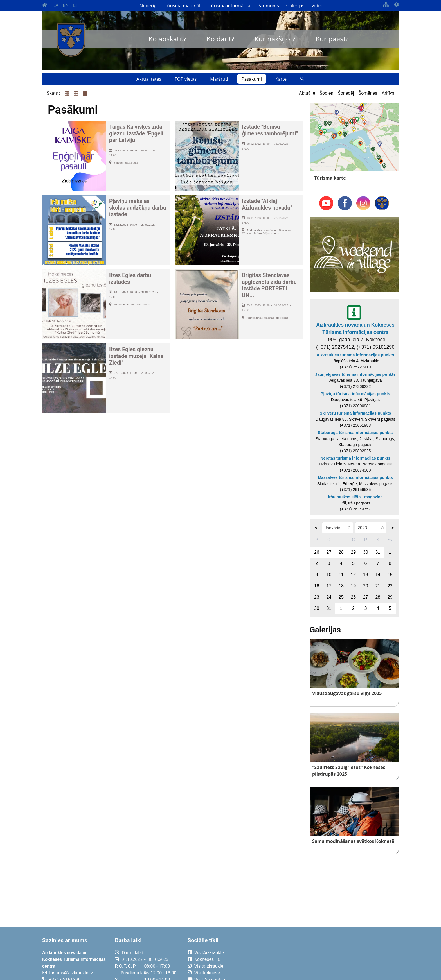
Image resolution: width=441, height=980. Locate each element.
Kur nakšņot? (275, 39)
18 (341, 586)
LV (56, 5)
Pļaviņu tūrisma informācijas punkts (355, 394)
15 (390, 575)
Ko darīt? (220, 39)
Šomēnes (368, 93)
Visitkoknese (207, 973)
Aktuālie (307, 93)
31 (378, 552)
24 (329, 597)
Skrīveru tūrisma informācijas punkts (355, 413)
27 (329, 552)
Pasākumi (252, 79)
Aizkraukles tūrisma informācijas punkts (355, 355)
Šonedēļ (346, 93)
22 (390, 586)
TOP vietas (186, 79)
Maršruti (219, 79)
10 (329, 575)
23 (317, 597)
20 (366, 586)
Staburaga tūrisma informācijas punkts (355, 433)
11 (341, 575)
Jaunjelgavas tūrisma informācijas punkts (355, 374)
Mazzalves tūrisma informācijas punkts (355, 477)
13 (366, 575)
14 (378, 575)
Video (318, 6)
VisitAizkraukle (209, 953)
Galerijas (295, 6)
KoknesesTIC (208, 959)
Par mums (268, 6)
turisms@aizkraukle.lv (71, 973)
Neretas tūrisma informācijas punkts (355, 458)
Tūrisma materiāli (183, 6)
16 (317, 586)
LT (75, 5)
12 (353, 575)
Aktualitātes (149, 79)
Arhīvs (388, 93)
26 (317, 552)
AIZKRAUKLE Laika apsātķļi (329, 957)
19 (353, 586)
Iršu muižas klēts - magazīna (355, 497)
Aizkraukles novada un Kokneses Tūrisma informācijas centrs (355, 329)
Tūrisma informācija (229, 6)
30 (366, 552)
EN (66, 5)
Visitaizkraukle (209, 966)
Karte (281, 79)
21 (378, 586)
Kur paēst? (332, 39)
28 (341, 552)
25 (341, 597)
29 (353, 552)
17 (329, 586)
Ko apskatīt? (167, 39)
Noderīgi (148, 6)
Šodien (326, 93)
